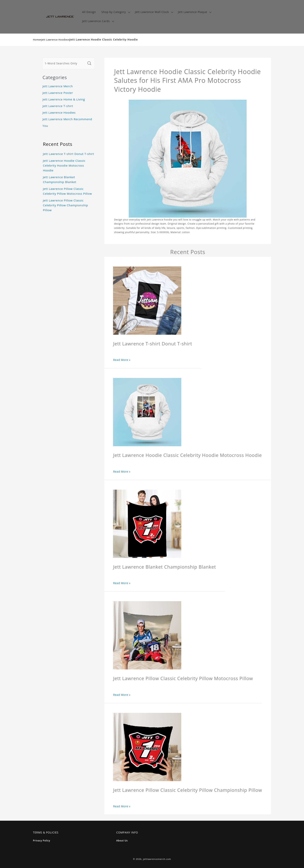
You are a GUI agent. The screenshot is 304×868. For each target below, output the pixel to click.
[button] (115, 12)
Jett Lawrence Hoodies (55, 40)
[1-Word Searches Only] (64, 63)
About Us (122, 841)
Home (37, 40)
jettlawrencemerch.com (157, 859)
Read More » (122, 360)
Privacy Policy (42, 841)
